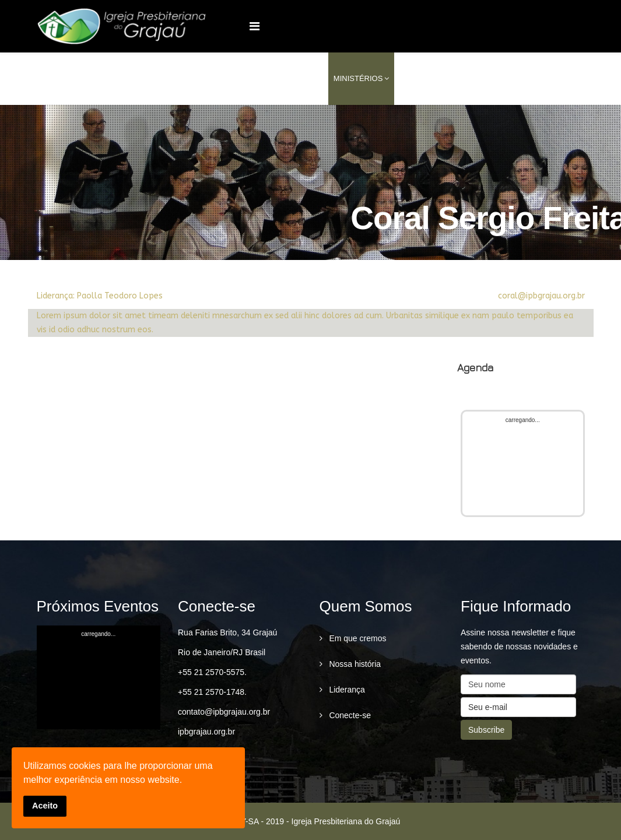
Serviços (419, 78)
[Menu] (255, 26)
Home (242, 78)
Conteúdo (477, 78)
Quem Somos (290, 78)
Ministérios (358, 78)
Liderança (346, 690)
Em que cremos (357, 638)
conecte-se (541, 78)
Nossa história (354, 664)
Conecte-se (349, 715)
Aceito (45, 806)
